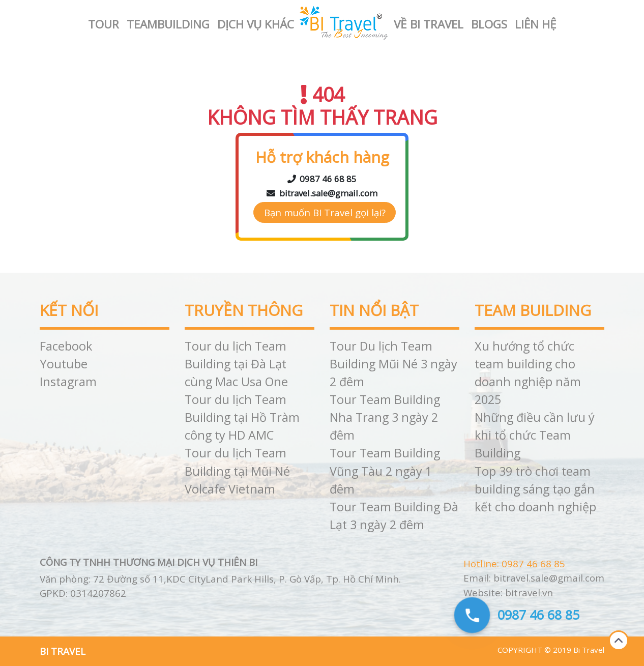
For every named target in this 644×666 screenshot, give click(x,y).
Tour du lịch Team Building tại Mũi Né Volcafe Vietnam (237, 471)
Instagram (68, 382)
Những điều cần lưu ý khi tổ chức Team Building (535, 435)
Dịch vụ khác (256, 24)
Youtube (64, 364)
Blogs (489, 24)
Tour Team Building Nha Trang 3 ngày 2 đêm (385, 417)
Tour (104, 24)
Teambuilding (168, 24)
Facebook (66, 346)
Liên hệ (536, 24)
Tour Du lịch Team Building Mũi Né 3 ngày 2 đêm (393, 364)
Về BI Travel (429, 24)
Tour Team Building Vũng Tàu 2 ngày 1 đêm (385, 471)
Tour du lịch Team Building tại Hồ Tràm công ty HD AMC (242, 417)
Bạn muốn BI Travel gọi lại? (325, 212)
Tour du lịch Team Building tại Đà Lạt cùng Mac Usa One (236, 364)
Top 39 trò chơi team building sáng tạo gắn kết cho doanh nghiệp (535, 489)
